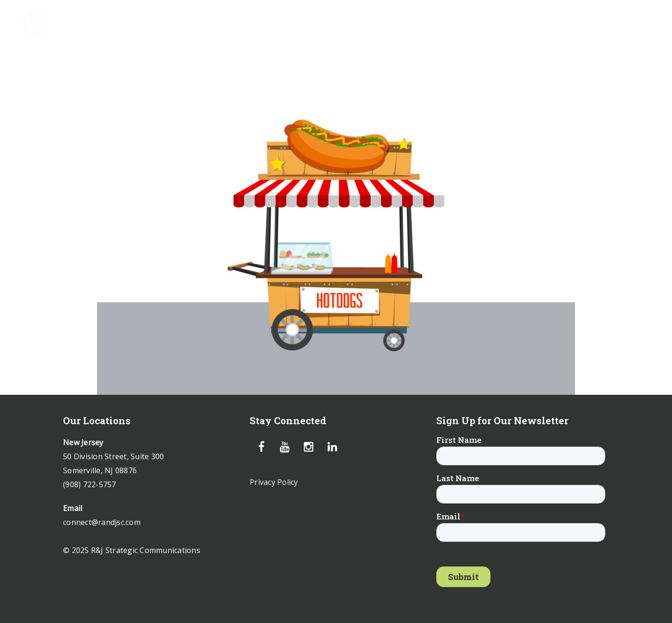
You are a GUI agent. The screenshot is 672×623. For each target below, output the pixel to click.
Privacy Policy (274, 482)
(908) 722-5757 (90, 484)
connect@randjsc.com (102, 522)
